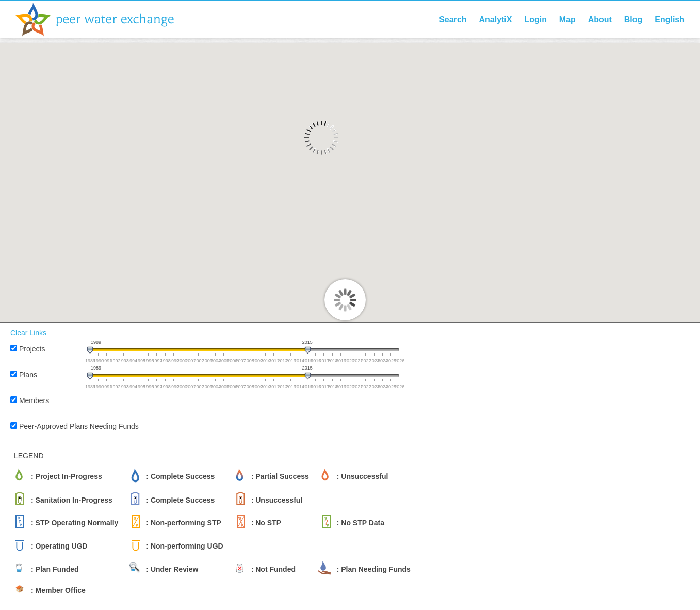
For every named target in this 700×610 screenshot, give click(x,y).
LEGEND (29, 456)
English (670, 19)
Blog (633, 19)
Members (34, 400)
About (600, 19)
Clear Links (28, 333)
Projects (32, 349)
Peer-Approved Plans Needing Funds (79, 426)
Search (453, 19)
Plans (28, 375)
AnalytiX (495, 19)
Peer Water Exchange (103, 20)
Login (535, 19)
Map (567, 19)
